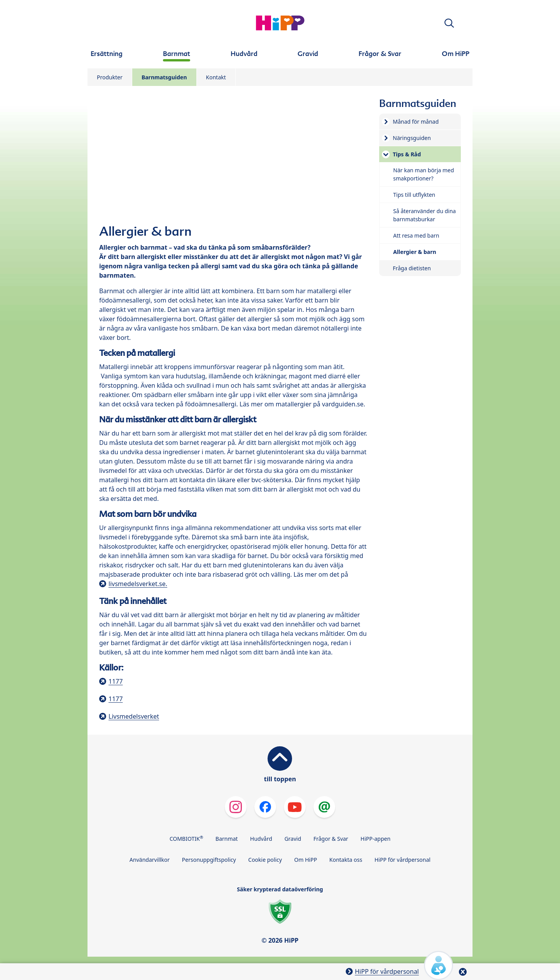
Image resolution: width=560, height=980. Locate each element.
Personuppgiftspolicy (209, 860)
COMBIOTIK (186, 838)
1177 (116, 681)
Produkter (110, 77)
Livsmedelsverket (134, 716)
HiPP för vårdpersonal (402, 860)
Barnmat (227, 839)
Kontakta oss (346, 860)
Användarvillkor (150, 860)
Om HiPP (306, 860)
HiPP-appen (375, 839)
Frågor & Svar (331, 839)
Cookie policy (265, 860)
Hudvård (261, 839)
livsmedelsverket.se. (138, 584)
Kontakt (216, 77)
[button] (449, 23)
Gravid (293, 839)
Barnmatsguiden (164, 77)
